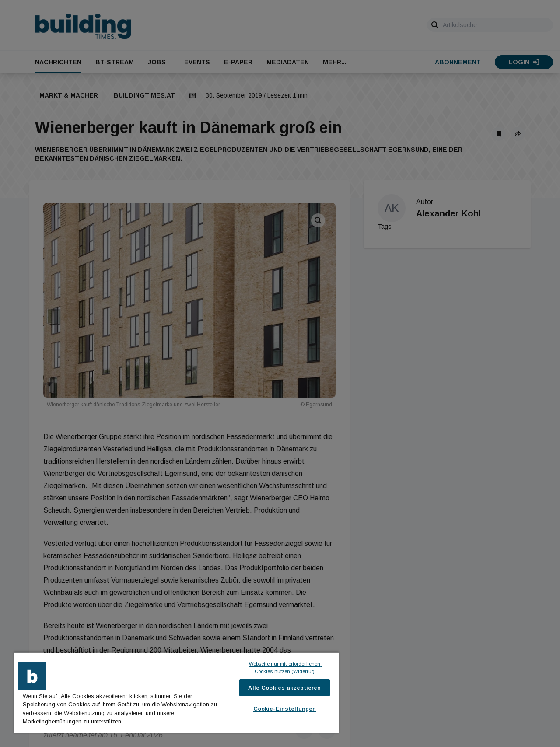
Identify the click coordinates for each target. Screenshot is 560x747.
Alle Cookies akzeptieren (284, 688)
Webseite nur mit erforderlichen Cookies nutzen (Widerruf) (285, 668)
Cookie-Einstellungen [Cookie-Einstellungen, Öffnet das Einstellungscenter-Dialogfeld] (285, 709)
